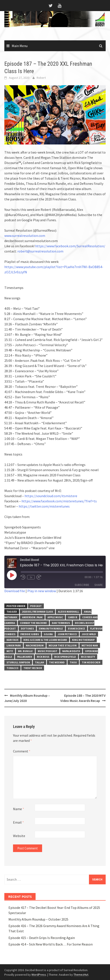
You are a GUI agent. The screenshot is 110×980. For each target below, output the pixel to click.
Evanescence (76, 628)
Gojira (48, 634)
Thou (73, 662)
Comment (22, 751)
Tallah (39, 662)
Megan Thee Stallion (63, 645)
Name (19, 809)
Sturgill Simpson (18, 662)
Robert (41, 78)
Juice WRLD (89, 634)
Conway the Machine (33, 623)
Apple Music (55, 617)
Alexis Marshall (68, 612)
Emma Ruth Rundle (51, 628)
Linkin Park (14, 645)
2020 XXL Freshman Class (37, 612)
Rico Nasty (88, 657)
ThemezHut (81, 975)
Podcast (36, 606)
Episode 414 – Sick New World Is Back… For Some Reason (51, 944)
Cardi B (73, 617)
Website (19, 836)
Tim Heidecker (91, 662)
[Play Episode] (12, 575)
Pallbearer (25, 657)
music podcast (48, 651)
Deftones (27, 628)
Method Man (90, 645)
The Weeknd (57, 662)
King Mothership (83, 640)
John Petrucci (67, 634)
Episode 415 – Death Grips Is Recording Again (42, 938)
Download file (15, 591)
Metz (10, 651)
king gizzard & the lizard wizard (45, 640)
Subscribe (82, 585)
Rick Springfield (65, 657)
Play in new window (42, 591)
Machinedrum (35, 645)
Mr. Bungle (25, 651)
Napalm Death (71, 651)
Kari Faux (12, 640)
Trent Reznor (33, 668)
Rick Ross (43, 657)
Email (18, 822)
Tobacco (12, 668)
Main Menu (20, 46)
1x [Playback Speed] (31, 577)
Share (99, 585)
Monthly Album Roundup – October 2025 (38, 919)
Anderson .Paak (32, 617)
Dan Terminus (61, 623)
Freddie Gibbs (30, 634)
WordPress (39, 975)
